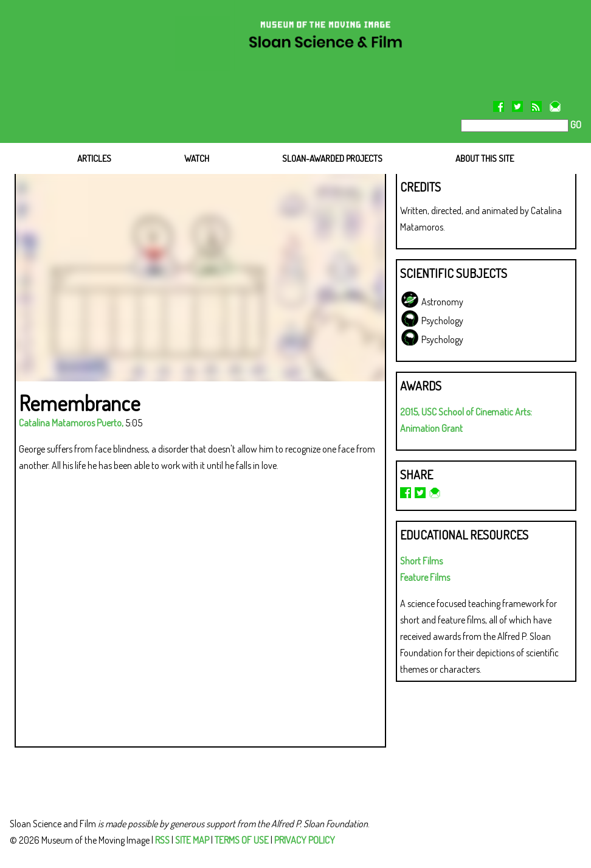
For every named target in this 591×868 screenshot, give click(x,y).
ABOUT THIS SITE (485, 158)
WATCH (197, 158)
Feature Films (425, 577)
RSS (162, 840)
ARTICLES (94, 158)
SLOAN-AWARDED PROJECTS (332, 158)
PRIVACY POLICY (305, 840)
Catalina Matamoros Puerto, (71, 423)
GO (575, 125)
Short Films (421, 561)
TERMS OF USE (242, 840)
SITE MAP (192, 840)
